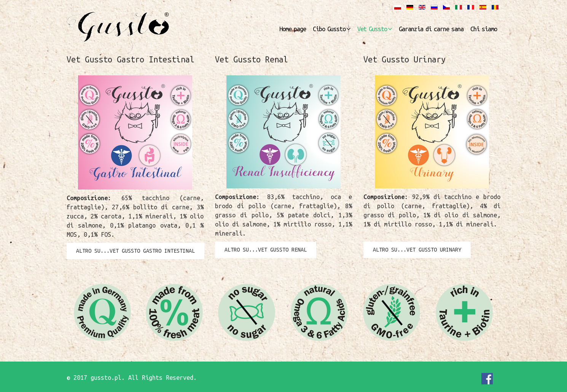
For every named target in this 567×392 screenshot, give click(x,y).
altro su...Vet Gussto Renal (266, 250)
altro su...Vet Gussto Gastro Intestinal (135, 251)
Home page (293, 29)
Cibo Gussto (329, 29)
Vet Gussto (372, 29)
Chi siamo (484, 29)
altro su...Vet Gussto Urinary (417, 250)
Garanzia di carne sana (431, 29)
